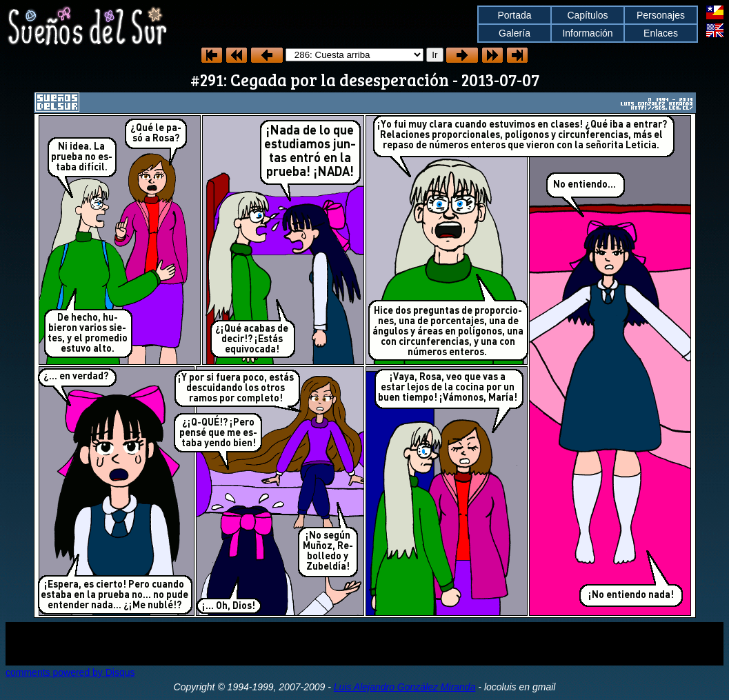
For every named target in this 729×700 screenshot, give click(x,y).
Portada (514, 15)
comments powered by (70, 672)
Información (587, 33)
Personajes (661, 15)
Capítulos (587, 15)
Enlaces (661, 33)
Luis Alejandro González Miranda (405, 687)
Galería (515, 33)
